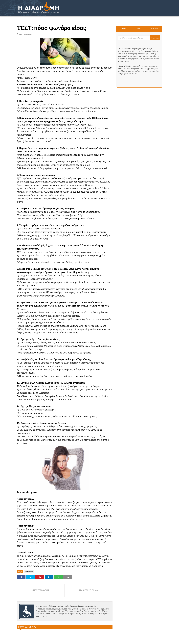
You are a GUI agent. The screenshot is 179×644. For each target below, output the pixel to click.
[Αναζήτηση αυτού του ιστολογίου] (134, 38)
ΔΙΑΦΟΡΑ (29, 571)
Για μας (124, 29)
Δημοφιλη (154, 29)
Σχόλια (139, 29)
